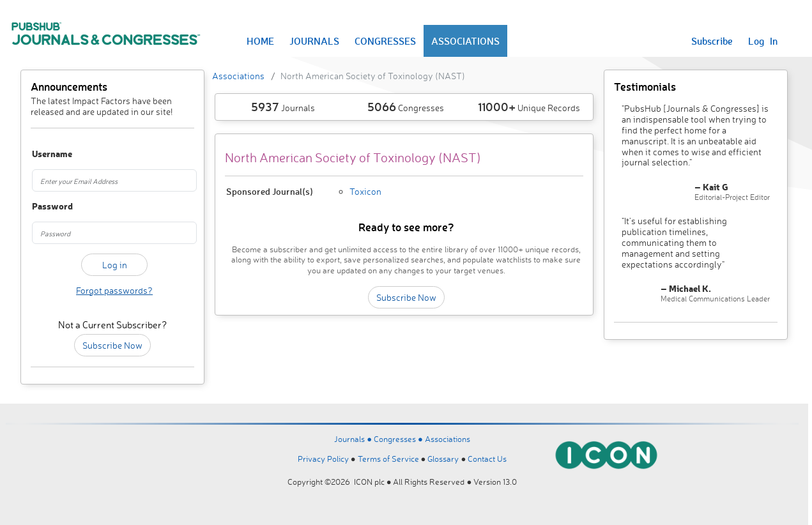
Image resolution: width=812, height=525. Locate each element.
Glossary (443, 459)
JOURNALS (314, 41)
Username (44, 154)
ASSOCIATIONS (465, 41)
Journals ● (354, 439)
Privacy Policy (323, 459)
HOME (260, 41)
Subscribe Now (112, 345)
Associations (238, 76)
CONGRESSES (385, 41)
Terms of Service (388, 459)
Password (44, 207)
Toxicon (365, 191)
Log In (763, 41)
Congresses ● (399, 439)
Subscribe (712, 41)
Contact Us (487, 459)
